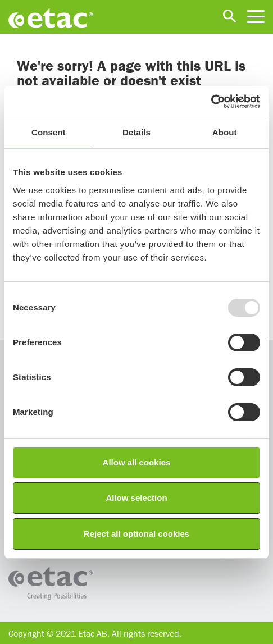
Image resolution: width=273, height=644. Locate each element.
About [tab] (225, 132)
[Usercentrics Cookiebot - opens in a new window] (211, 102)
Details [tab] (136, 132)
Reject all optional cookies (136, 534)
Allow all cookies (137, 462)
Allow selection (136, 498)
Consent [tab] (49, 132)
